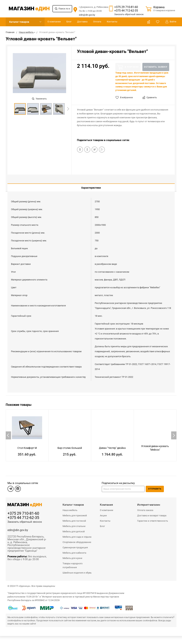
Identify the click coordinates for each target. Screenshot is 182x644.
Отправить (155, 486)
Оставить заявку (156, 67)
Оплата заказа (145, 508)
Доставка (82, 22)
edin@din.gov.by (87, 15)
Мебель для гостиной (74, 518)
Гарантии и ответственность (153, 518)
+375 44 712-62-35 (126, 11)
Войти (171, 22)
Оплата (97, 22)
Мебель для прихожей (75, 513)
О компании (54, 22)
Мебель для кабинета (74, 550)
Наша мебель (70, 508)
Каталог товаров (19, 22)
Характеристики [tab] (91, 188)
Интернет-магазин (149, 502)
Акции (103, 513)
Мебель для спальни (74, 523)
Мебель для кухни (72, 555)
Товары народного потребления (73, 563)
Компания (106, 502)
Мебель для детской (74, 529)
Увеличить (39, 99)
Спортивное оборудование (77, 539)
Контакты (112, 22)
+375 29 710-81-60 (126, 7)
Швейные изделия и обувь (77, 570)
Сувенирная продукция (75, 545)
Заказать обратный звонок (25, 519)
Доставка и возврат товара (152, 513)
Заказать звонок (129, 14)
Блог (69, 22)
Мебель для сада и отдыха (77, 534)
